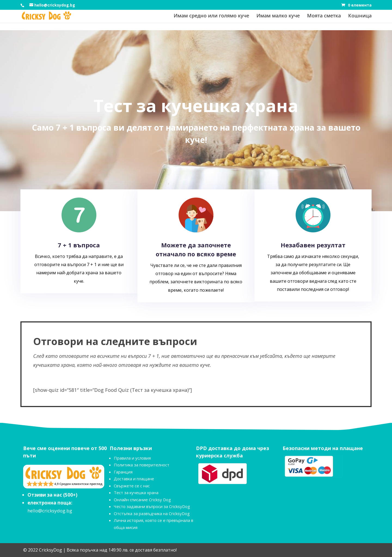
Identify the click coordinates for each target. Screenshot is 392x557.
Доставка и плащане (134, 479)
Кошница (360, 16)
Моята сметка (324, 16)
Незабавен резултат (313, 245)
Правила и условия (132, 458)
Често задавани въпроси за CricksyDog (152, 506)
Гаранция (123, 472)
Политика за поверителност (142, 465)
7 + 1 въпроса (79, 245)
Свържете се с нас (132, 486)
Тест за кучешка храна (136, 493)
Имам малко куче (278, 16)
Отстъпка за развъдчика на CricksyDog (152, 513)
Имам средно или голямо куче (211, 16)
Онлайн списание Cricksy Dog (142, 500)
